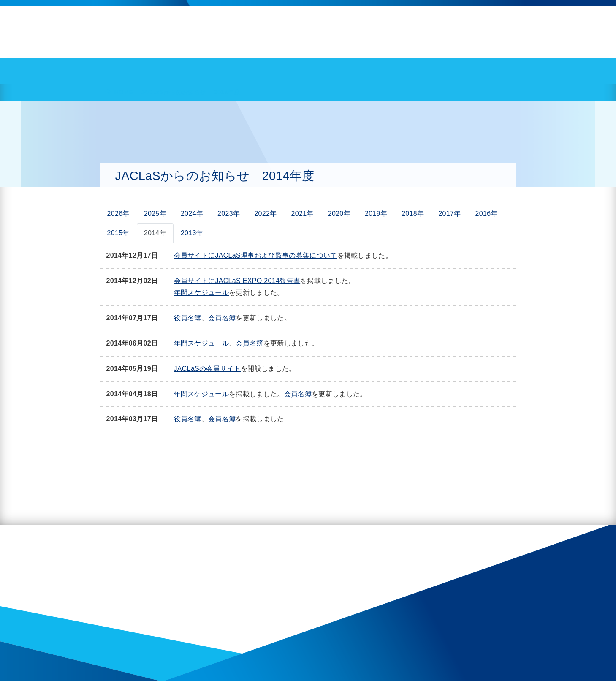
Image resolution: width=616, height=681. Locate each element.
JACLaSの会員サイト (208, 369)
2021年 (303, 214)
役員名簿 (188, 318)
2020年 (339, 214)
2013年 (192, 233)
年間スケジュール (202, 293)
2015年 (118, 233)
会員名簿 (222, 318)
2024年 (192, 214)
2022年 (265, 214)
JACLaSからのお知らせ (173, 92)
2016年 (487, 214)
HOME (124, 92)
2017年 (449, 214)
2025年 (155, 214)
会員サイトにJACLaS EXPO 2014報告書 (237, 281)
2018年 (413, 214)
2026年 (118, 214)
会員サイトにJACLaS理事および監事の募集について (256, 255)
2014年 (155, 233)
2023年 (229, 214)
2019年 (376, 214)
